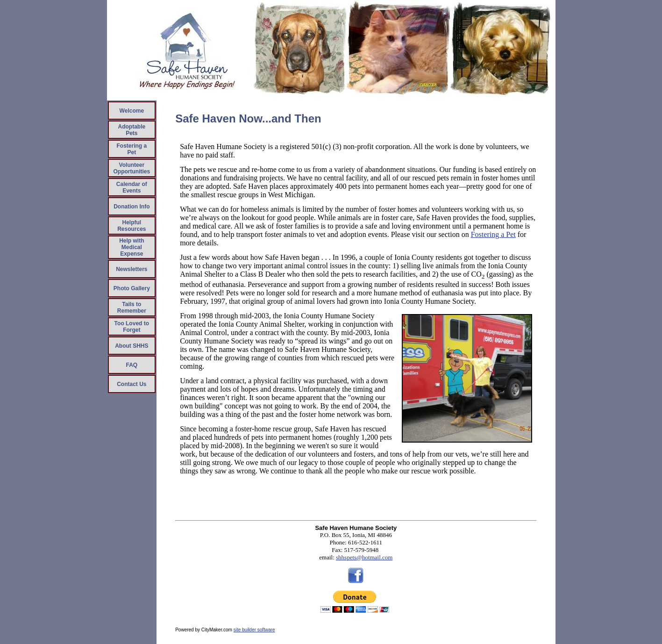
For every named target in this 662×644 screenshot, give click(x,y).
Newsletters (132, 269)
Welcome (132, 111)
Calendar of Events (132, 187)
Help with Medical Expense (132, 247)
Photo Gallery (132, 288)
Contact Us (132, 384)
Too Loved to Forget (132, 327)
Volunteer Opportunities (132, 168)
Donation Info (132, 207)
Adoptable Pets (132, 130)
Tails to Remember (132, 308)
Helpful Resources (132, 226)
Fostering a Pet (132, 149)
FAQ (132, 365)
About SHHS (132, 346)
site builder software (254, 630)
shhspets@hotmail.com (364, 557)
